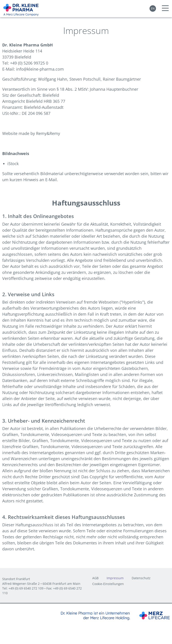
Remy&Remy (48, 133)
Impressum (115, 578)
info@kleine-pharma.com (40, 69)
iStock (13, 164)
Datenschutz (141, 578)
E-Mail (51, 180)
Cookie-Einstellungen (108, 584)
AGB (95, 578)
